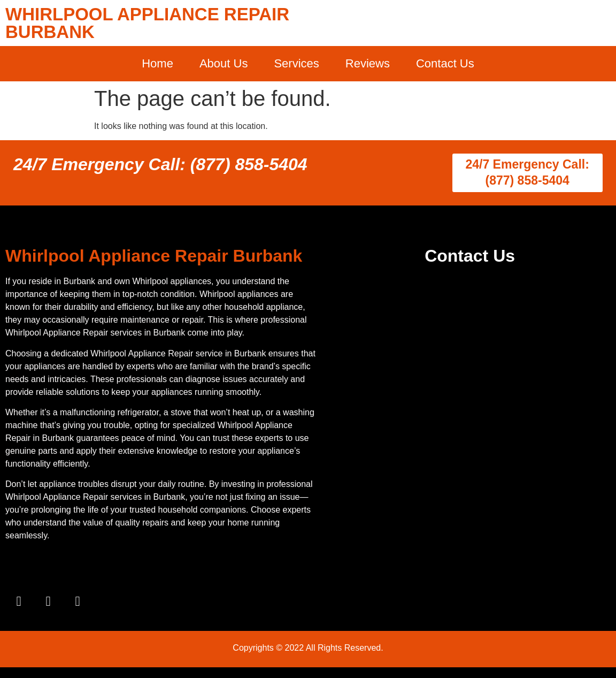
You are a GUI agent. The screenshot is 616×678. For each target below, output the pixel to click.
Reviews (368, 63)
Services (296, 63)
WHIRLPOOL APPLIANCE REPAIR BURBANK (147, 23)
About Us (224, 63)
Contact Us (445, 63)
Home (157, 63)
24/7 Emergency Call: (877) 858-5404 (160, 164)
